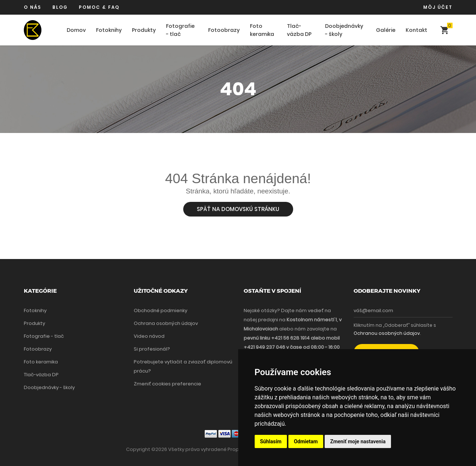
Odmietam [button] (306, 441)
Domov (76, 30)
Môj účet (438, 7)
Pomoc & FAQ (99, 7)
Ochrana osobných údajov (166, 323)
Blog (60, 7)
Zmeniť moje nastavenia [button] (358, 441)
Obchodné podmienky (160, 310)
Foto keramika (262, 30)
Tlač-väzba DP (299, 30)
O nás (33, 7)
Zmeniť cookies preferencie (167, 384)
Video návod (149, 336)
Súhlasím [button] (271, 441)
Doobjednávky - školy (344, 30)
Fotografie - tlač (180, 30)
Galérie (386, 30)
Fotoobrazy (224, 30)
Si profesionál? (152, 349)
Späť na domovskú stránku (238, 209)
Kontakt (416, 30)
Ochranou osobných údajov (387, 333)
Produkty (144, 30)
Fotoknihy (109, 30)
